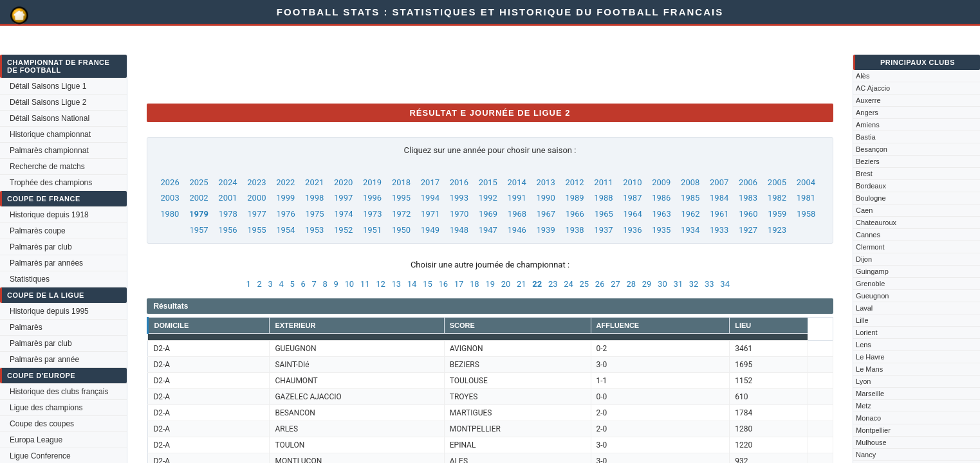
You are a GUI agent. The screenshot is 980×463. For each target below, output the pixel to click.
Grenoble (870, 284)
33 (709, 284)
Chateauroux (876, 222)
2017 (430, 182)
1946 (517, 230)
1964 (633, 214)
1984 (719, 198)
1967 (546, 214)
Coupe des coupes (42, 424)
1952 (343, 230)
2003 (170, 198)
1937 (603, 230)
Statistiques (30, 279)
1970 (459, 214)
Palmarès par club (41, 247)
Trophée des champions (51, 183)
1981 (806, 198)
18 (475, 284)
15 (428, 284)
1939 (545, 230)
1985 (690, 198)
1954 (285, 230)
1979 (199, 214)
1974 (343, 214)
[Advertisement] (381, 64)
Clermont (870, 247)
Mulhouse (871, 442)
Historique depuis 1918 (49, 215)
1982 (777, 198)
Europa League (36, 440)
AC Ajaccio (873, 88)
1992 (488, 198)
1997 (343, 198)
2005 (777, 182)
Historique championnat (50, 134)
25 (585, 284)
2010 (632, 182)
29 (647, 284)
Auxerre (868, 100)
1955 (256, 230)
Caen (864, 210)
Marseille (870, 394)
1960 (748, 214)
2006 (748, 182)
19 (490, 284)
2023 (256, 182)
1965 (604, 214)
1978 (228, 214)
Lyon (863, 381)
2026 (170, 182)
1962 (690, 214)
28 (631, 284)
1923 (777, 230)
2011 (603, 182)
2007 (719, 182)
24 (569, 284)
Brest (864, 174)
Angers (867, 113)
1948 (459, 230)
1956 (227, 230)
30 (662, 284)
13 (396, 284)
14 (412, 284)
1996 (372, 198)
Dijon (864, 259)
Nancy (866, 455)
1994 (430, 198)
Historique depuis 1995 (49, 311)
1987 (632, 198)
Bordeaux (871, 186)
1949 (430, 230)
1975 (314, 214)
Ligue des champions (46, 408)
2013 (545, 182)
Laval (864, 308)
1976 (285, 214)
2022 (285, 182)
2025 (199, 182)
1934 (690, 230)
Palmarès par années (46, 263)
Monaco (868, 418)
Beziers (868, 161)
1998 (314, 198)
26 (600, 284)
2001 (227, 198)
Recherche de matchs (47, 167)
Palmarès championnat (49, 150)
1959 (777, 214)
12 (381, 284)
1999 (285, 198)
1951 (372, 230)
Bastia (866, 137)
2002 (199, 198)
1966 (575, 214)
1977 (257, 214)
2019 (372, 182)
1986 (661, 198)
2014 (517, 182)
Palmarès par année (44, 359)
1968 (517, 214)
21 (522, 284)
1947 (488, 230)
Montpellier (873, 430)
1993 (459, 198)
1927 (748, 230)
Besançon (872, 149)
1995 (401, 198)
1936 (632, 230)
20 (506, 284)
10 (350, 284)
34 (725, 284)
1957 (199, 230)
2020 (343, 182)
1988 (603, 198)
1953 (314, 230)
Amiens (868, 125)
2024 (227, 182)
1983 (748, 198)
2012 (574, 182)
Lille (862, 320)
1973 (372, 214)
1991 (517, 198)
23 (553, 284)
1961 (719, 214)
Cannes (868, 235)
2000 (256, 198)
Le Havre (870, 357)
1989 (574, 198)
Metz (864, 406)
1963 (661, 214)
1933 (719, 230)
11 (365, 284)
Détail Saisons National (50, 118)
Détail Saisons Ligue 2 (48, 102)
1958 (806, 214)
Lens (864, 345)
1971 (430, 214)
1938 (574, 230)
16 (443, 284)
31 (678, 284)
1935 (661, 230)
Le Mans (869, 369)
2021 (314, 182)
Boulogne (871, 198)
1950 (401, 230)
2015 (488, 182)
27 (615, 284)
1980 (170, 214)
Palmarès (26, 327)
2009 (661, 182)
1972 (401, 214)
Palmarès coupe (38, 231)
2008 (690, 182)
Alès (863, 76)
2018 (401, 182)
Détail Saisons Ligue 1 (48, 86)
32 (694, 284)
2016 (459, 182)
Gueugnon (872, 296)
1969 (488, 214)
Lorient (867, 332)
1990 (545, 198)
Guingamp (872, 271)
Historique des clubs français (59, 392)
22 (537, 284)
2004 (806, 182)
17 (459, 284)
